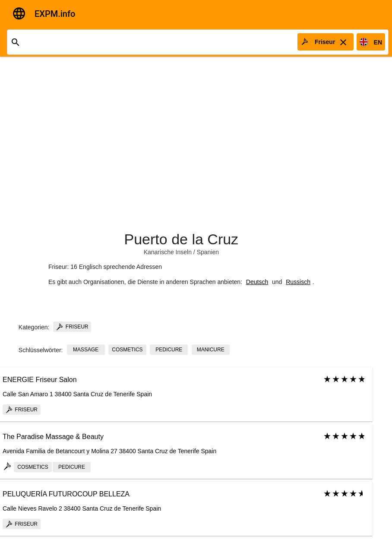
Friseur (72, 327)
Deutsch (257, 282)
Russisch (298, 282)
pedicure (169, 350)
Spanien (208, 252)
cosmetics (127, 350)
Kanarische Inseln (168, 252)
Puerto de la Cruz (182, 239)
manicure (211, 350)
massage (86, 350)
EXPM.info (55, 14)
